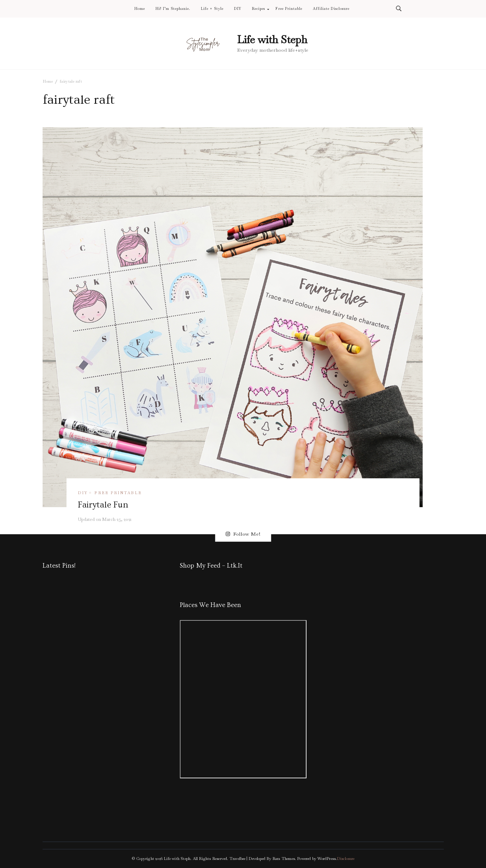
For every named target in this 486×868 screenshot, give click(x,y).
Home (140, 9)
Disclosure (346, 859)
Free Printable (289, 9)
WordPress (327, 859)
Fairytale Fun (103, 505)
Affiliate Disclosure (331, 9)
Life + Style (212, 9)
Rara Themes (284, 859)
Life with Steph (272, 40)
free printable (118, 493)
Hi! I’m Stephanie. (173, 9)
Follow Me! (243, 534)
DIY (238, 9)
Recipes (258, 9)
